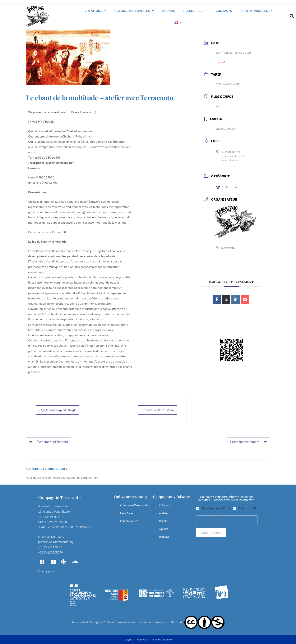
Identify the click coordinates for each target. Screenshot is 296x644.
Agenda (169, 11)
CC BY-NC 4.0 (175, 622)
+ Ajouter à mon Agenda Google (64, 410)
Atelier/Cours (228, 187)
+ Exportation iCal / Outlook (151, 410)
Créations (95, 11)
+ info (219, 106)
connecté (54, 478)
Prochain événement (250, 442)
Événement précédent (47, 442)
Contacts (224, 11)
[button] (292, 16)
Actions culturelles (134, 11)
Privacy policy (47, 571)
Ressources (195, 11)
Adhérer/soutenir (256, 11)
